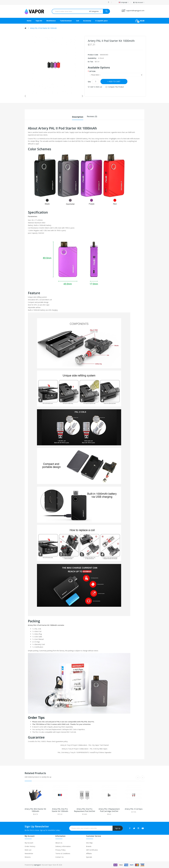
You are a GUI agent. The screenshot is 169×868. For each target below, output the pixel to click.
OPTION (92, 71)
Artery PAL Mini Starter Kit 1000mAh (35, 810)
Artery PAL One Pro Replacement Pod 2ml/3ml (84, 810)
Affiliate (89, 853)
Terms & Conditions (63, 853)
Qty (89, 82)
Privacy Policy (60, 850)
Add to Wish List (96, 87)
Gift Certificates (92, 850)
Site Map (89, 842)
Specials (89, 857)
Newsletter (29, 853)
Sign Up (118, 828)
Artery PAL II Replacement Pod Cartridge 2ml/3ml (109, 810)
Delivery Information (63, 846)
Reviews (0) (92, 116)
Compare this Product (116, 87)
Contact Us (59, 857)
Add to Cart (115, 82)
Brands (89, 846)
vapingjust (37, 864)
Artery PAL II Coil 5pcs (134, 809)
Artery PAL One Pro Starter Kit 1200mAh (60, 810)
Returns (28, 857)
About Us (59, 842)
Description (78, 116)
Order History (30, 846)
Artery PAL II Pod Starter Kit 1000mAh (43, 28)
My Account (29, 842)
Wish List (28, 850)
